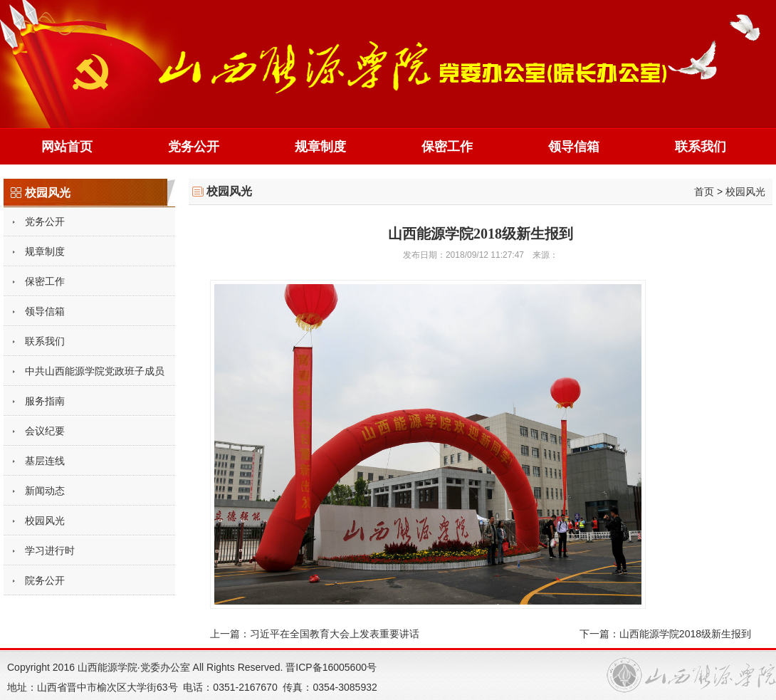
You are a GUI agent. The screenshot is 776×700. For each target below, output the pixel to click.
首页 (704, 192)
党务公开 (194, 147)
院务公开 (45, 580)
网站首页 (67, 147)
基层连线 (45, 461)
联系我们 (701, 147)
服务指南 (45, 401)
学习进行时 (50, 550)
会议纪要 (45, 431)
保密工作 (447, 147)
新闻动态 (45, 491)
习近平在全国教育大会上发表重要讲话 (335, 634)
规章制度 (320, 147)
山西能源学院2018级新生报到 (685, 634)
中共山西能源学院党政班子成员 (95, 371)
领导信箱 (574, 147)
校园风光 (45, 521)
